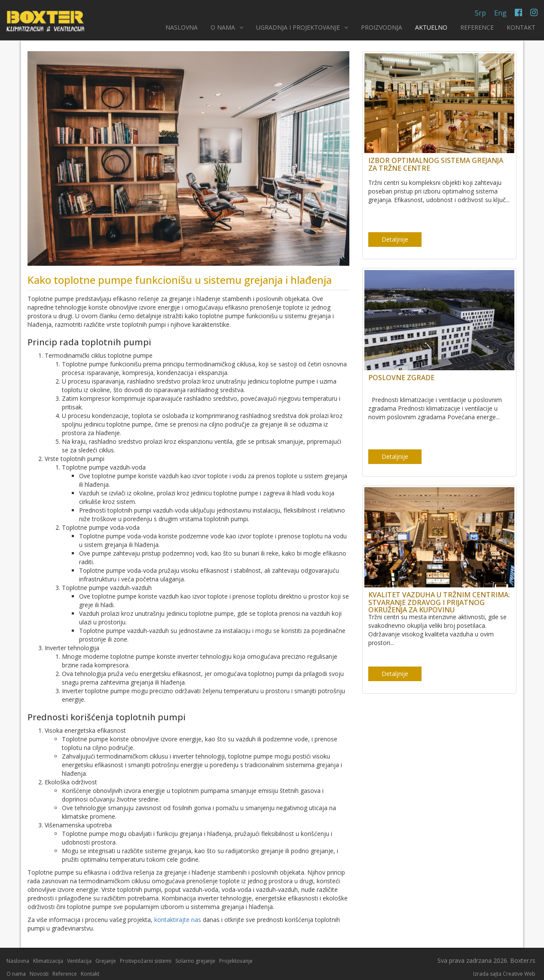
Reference (65, 974)
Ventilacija (79, 961)
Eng (500, 13)
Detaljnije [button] (395, 239)
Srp (480, 13)
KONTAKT (521, 27)
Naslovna (18, 961)
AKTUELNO (431, 27)
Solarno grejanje (195, 961)
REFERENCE (477, 27)
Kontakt (90, 974)
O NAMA (227, 27)
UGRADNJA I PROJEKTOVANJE (302, 27)
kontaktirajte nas (178, 920)
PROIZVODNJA (382, 27)
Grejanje (106, 961)
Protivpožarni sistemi (146, 961)
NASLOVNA (182, 27)
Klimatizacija (48, 961)
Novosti (39, 974)
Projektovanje (236, 961)
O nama (16, 974)
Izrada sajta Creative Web (504, 974)
